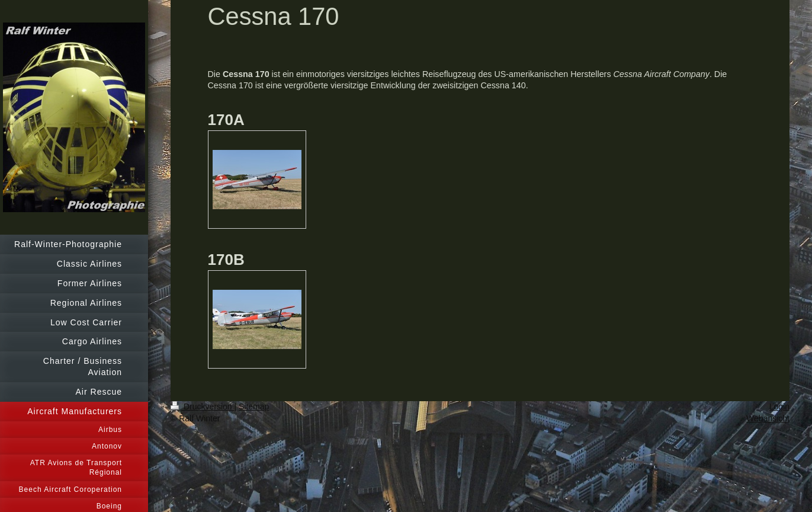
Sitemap (254, 407)
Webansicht (768, 418)
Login (779, 407)
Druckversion (202, 407)
